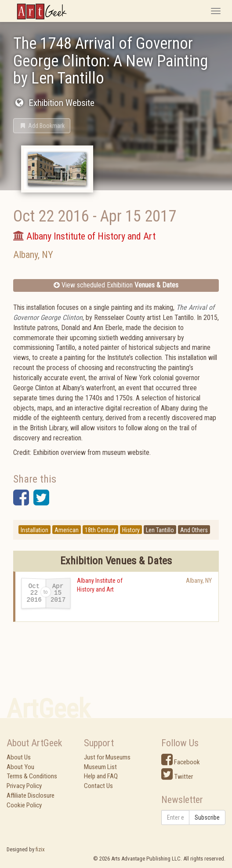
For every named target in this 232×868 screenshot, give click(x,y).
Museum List (100, 767)
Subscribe (207, 817)
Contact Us (98, 786)
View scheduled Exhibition (116, 285)
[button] (42, 126)
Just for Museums (107, 757)
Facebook (181, 762)
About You (20, 767)
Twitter (177, 777)
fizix (40, 849)
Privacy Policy (24, 786)
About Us (19, 757)
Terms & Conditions (32, 776)
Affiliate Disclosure (31, 795)
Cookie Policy (24, 805)
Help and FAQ (101, 776)
